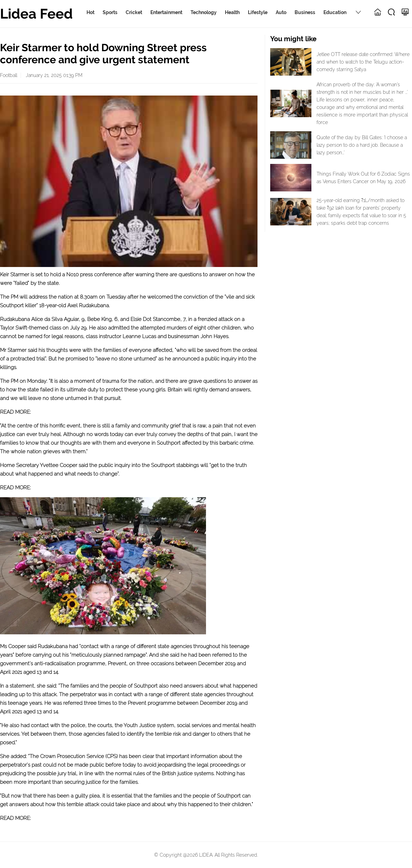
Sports (110, 12)
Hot (90, 12)
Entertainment (166, 12)
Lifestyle (258, 12)
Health (232, 12)
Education (335, 12)
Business (305, 12)
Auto (281, 12)
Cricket (134, 12)
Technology (204, 12)
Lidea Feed (36, 14)
